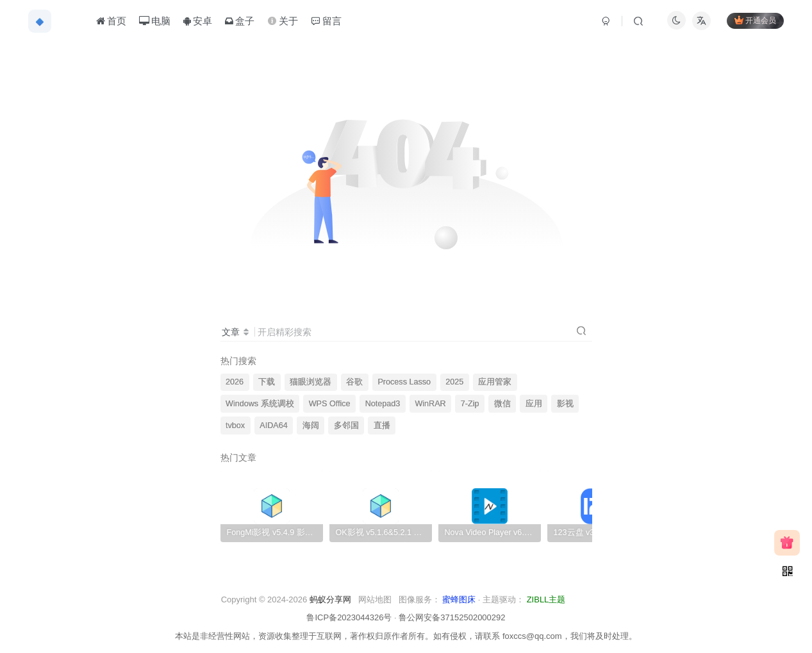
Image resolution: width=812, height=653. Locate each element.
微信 (502, 404)
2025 (454, 382)
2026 (235, 382)
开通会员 (754, 21)
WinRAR (430, 404)
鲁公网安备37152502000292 (452, 617)
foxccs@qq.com (532, 636)
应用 (534, 404)
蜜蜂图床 (459, 599)
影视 (565, 404)
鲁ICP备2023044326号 (349, 617)
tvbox (235, 426)
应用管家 (495, 382)
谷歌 (354, 382)
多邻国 (346, 426)
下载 (267, 382)
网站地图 (375, 599)
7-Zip (470, 404)
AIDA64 (273, 426)
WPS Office (330, 404)
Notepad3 (383, 404)
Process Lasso (404, 382)
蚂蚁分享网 (330, 599)
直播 (382, 426)
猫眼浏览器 (311, 382)
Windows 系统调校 (260, 404)
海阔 (311, 426)
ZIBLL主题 (546, 599)
